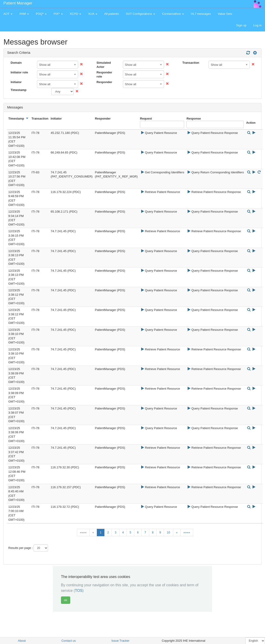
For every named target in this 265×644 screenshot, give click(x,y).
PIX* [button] (58, 14)
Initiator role (19, 72)
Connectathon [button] (173, 14)
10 (168, 532)
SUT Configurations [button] (141, 14)
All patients (112, 14)
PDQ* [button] (41, 14)
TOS (79, 591)
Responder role (104, 75)
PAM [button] (24, 14)
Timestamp (18, 90)
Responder (104, 82)
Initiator (16, 82)
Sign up (241, 25)
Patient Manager (18, 3)
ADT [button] (8, 14)
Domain (16, 63)
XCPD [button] (76, 14)
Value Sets (225, 14)
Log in (257, 25)
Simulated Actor (104, 65)
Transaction (191, 63)
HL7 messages (201, 14)
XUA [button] (93, 14)
